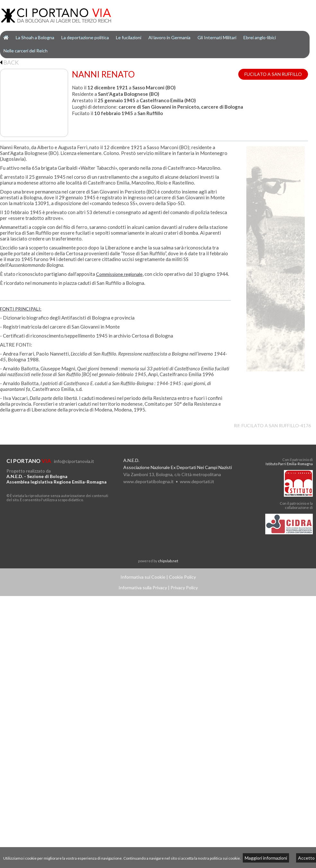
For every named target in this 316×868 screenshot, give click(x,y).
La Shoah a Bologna (35, 37)
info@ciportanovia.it (74, 461)
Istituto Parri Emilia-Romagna (289, 464)
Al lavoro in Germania (169, 37)
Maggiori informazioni (266, 858)
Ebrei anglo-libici (260, 37)
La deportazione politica (85, 37)
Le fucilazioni (129, 37)
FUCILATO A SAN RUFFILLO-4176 (276, 425)
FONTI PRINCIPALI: (21, 309)
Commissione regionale (119, 274)
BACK (9, 62)
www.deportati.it (197, 481)
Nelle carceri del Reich (26, 51)
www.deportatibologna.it (149, 481)
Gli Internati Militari (217, 37)
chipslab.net (168, 561)
